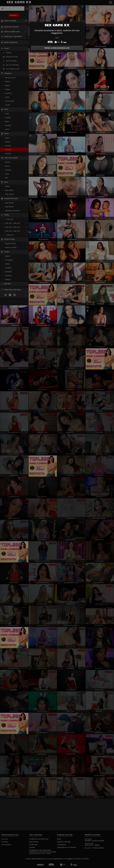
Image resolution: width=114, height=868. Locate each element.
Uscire (57, 38)
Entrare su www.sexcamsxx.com (57, 48)
